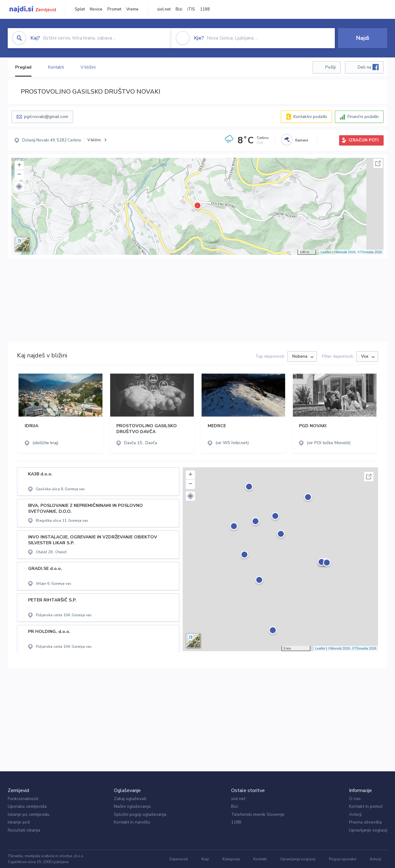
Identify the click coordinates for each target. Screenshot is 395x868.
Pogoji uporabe (343, 859)
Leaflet (326, 252)
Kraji (205, 859)
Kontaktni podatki (310, 117)
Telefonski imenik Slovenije (258, 814)
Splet (80, 9)
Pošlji (331, 67)
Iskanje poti (19, 822)
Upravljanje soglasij (368, 830)
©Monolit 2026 (345, 252)
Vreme (132, 9)
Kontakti (56, 67)
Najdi (363, 38)
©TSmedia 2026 (370, 252)
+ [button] (19, 166)
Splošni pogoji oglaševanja (140, 814)
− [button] (19, 175)
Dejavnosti (179, 859)
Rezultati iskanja (24, 830)
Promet (114, 9)
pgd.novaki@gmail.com (46, 117)
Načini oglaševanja (132, 806)
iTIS (191, 9)
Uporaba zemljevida (27, 806)
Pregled (23, 67)
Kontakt (260, 859)
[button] (19, 187)
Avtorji (355, 814)
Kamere (302, 140)
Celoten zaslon (378, 163)
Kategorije (231, 859)
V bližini (88, 67)
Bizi (179, 9)
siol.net (164, 9)
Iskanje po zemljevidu (29, 814)
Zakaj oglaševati (130, 799)
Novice (96, 9)
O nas (355, 799)
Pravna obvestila (365, 822)
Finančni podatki (363, 117)
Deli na (368, 67)
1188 (205, 9)
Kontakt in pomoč (366, 806)
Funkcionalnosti (23, 799)
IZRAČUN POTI (364, 140)
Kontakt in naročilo (132, 822)
